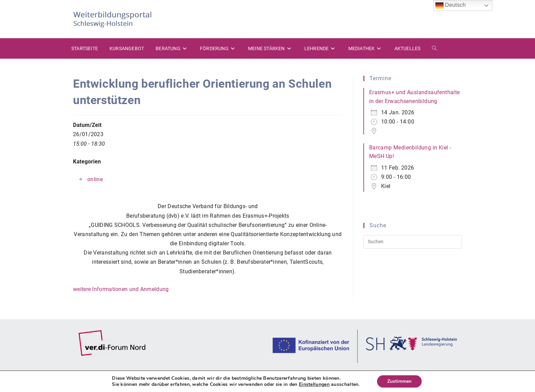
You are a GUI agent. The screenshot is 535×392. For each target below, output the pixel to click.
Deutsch (451, 5)
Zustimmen (399, 381)
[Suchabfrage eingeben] (413, 242)
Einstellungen (314, 384)
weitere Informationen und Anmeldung (121, 289)
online (95, 179)
